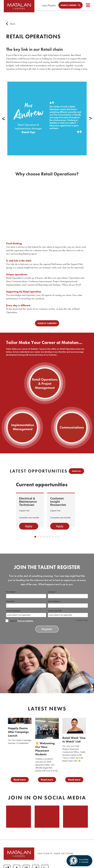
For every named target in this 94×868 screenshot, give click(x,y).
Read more (20, 780)
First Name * (26, 595)
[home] (20, 7)
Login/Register (49, 5)
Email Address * (68, 604)
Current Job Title (68, 613)
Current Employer (26, 613)
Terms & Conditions (25, 621)
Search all (76, 471)
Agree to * (20, 621)
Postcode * (26, 604)
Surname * (68, 595)
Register (47, 629)
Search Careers (47, 323)
